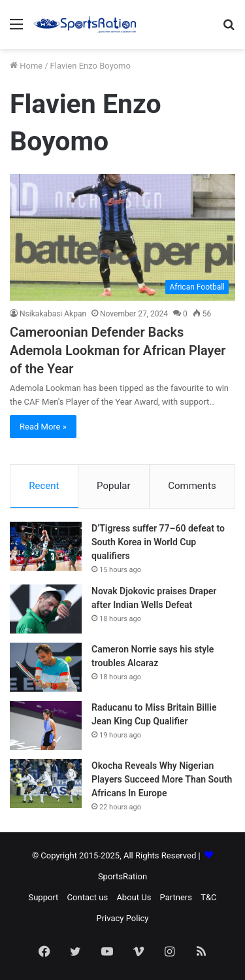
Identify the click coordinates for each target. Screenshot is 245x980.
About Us (134, 897)
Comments (192, 486)
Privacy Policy (122, 918)
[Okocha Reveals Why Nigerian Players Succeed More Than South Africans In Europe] (46, 784)
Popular (114, 486)
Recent (44, 486)
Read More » (43, 427)
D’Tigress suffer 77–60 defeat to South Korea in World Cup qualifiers (158, 542)
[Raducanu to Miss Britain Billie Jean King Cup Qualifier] (46, 725)
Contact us (88, 897)
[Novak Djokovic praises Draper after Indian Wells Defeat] (46, 609)
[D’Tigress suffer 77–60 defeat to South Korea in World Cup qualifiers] (46, 546)
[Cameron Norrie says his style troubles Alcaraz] (46, 667)
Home (26, 66)
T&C (208, 897)
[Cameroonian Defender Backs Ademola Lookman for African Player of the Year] (122, 238)
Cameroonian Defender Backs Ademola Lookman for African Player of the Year (118, 350)
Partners (176, 897)
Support (43, 897)
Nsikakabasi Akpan (53, 314)
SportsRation (122, 876)
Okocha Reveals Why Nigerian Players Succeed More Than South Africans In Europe (162, 779)
